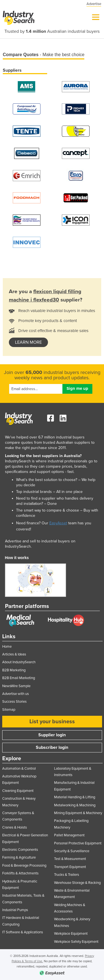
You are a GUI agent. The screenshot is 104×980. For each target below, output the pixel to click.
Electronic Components (20, 850)
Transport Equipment (70, 867)
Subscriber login (52, 747)
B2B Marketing (14, 670)
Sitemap (9, 710)
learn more (28, 342)
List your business (52, 722)
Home (7, 647)
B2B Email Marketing (19, 678)
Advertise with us (16, 694)
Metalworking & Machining (75, 805)
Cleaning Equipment (18, 791)
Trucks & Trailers (67, 875)
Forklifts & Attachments (20, 873)
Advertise (94, 4)
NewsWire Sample (16, 686)
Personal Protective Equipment (78, 843)
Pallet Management (69, 835)
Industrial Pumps (15, 910)
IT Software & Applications (23, 932)
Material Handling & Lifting (75, 797)
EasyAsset (58, 523)
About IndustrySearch (19, 662)
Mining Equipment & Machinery (78, 813)
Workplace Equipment (71, 934)
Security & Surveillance (72, 851)
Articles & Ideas (14, 654)
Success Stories (14, 702)
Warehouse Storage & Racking (77, 883)
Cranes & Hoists (15, 827)
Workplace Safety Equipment (76, 942)
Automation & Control (19, 769)
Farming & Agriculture (19, 857)
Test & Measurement (70, 859)
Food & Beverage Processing (24, 866)
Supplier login (52, 735)
